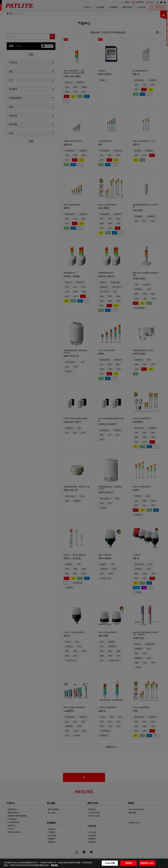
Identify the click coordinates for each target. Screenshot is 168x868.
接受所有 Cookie (147, 863)
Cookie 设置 (110, 863)
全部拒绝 (129, 863)
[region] (84, 863)
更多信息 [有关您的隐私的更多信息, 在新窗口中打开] (54, 865)
